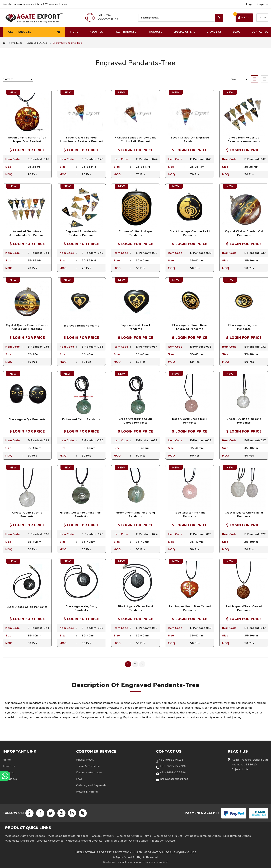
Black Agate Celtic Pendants (27, 607)
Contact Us (260, 32)
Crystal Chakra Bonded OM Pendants (244, 233)
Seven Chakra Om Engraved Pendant (190, 140)
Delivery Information (89, 773)
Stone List (214, 32)
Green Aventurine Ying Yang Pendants (135, 515)
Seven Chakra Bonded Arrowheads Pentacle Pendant (81, 140)
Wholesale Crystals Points (134, 836)
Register (263, 4)
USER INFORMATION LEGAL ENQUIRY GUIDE (165, 852)
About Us (96, 32)
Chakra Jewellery (103, 836)
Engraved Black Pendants (81, 326)
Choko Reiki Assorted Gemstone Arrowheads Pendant (244, 142)
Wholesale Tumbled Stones (203, 836)
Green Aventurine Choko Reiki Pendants (81, 515)
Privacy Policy (85, 760)
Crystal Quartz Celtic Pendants (27, 515)
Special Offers (184, 32)
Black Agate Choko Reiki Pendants (135, 608)
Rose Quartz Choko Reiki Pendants (190, 421)
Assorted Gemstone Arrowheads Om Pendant (27, 233)
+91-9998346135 (171, 760)
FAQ (79, 779)
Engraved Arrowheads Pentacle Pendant (81, 233)
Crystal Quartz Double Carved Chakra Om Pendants (27, 327)
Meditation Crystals (163, 841)
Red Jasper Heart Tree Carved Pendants (190, 608)
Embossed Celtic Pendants (81, 419)
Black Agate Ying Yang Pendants (81, 608)
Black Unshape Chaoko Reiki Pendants (190, 233)
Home (74, 32)
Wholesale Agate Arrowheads (25, 836)
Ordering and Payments (91, 785)
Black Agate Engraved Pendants (244, 327)
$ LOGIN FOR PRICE (27, 150)
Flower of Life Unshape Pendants (135, 233)
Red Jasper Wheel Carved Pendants (244, 608)
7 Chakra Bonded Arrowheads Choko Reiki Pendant (135, 140)
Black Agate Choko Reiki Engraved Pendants (190, 327)
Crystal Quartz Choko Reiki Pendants (244, 515)
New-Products (125, 32)
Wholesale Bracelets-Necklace (68, 836)
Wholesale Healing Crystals (84, 841)
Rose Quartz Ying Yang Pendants (190, 515)
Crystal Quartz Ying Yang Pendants (244, 421)
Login (250, 4)
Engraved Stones (37, 43)
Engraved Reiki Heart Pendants (135, 327)
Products (155, 32)
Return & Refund (87, 792)
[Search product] (181, 18)
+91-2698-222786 (173, 766)
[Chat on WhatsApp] (5, 776)
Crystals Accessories (50, 841)
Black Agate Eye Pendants (27, 419)
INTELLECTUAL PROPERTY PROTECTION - (104, 852)
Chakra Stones (139, 841)
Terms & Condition (88, 766)
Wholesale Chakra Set (168, 836)
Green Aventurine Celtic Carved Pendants (135, 421)
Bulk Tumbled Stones (237, 836)
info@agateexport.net (174, 779)
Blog (237, 32)
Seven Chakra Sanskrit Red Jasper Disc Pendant (27, 140)
